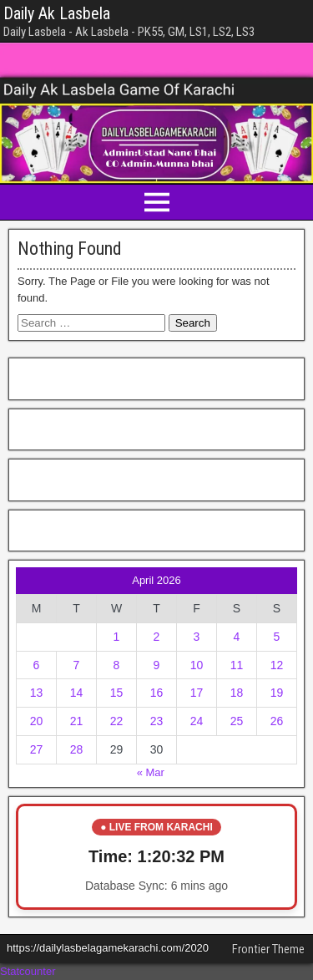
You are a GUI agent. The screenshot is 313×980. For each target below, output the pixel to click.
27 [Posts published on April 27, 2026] (37, 749)
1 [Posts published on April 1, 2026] (117, 637)
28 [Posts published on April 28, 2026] (77, 749)
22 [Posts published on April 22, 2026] (117, 721)
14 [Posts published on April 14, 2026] (77, 693)
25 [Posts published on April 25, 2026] (237, 721)
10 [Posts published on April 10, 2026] (197, 665)
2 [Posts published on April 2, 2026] (157, 637)
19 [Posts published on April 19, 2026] (277, 693)
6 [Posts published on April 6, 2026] (37, 665)
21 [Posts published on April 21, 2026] (77, 721)
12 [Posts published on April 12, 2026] (277, 665)
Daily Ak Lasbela (57, 13)
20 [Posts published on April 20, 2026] (37, 721)
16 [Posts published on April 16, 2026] (157, 693)
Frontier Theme (268, 949)
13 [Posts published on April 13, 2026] (37, 693)
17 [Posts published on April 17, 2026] (197, 693)
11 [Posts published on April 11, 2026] (237, 665)
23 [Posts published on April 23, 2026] (157, 721)
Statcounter (28, 971)
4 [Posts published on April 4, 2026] (237, 637)
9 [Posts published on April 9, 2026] (157, 665)
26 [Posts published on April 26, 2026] (277, 721)
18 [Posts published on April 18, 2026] (237, 693)
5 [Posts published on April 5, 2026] (277, 637)
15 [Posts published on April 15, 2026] (117, 693)
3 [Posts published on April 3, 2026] (197, 637)
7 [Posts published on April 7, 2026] (77, 665)
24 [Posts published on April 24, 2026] (197, 721)
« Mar (151, 772)
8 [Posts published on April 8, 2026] (117, 665)
